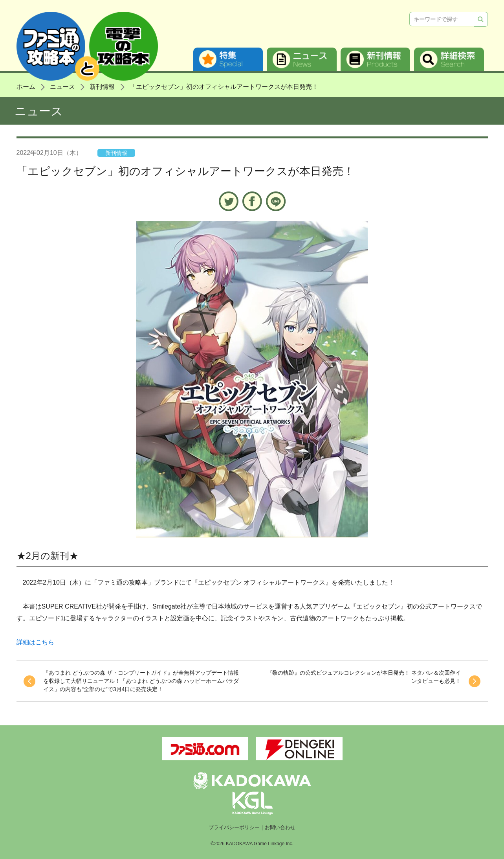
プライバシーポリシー (234, 828)
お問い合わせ (280, 828)
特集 (228, 59)
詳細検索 (449, 59)
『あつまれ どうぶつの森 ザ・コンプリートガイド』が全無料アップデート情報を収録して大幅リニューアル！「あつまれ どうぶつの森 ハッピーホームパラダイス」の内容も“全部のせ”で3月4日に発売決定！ (138, 681)
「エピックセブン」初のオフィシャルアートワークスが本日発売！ (224, 87)
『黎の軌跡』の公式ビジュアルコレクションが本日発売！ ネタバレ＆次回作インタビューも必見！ (365, 677)
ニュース (302, 59)
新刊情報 (376, 59)
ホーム (26, 87)
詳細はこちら (35, 642)
